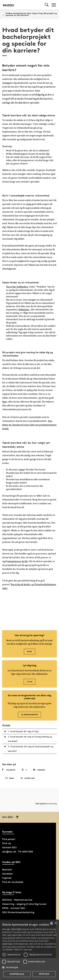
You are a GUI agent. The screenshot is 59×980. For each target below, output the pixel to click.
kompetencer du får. (18, 562)
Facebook (9, 770)
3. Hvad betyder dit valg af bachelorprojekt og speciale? (31, 749)
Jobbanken (24, 310)
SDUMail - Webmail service (17, 900)
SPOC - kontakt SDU (14, 908)
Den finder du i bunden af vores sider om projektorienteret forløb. (29, 425)
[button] (29, 968)
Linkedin (39, 770)
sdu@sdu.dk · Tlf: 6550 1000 (18, 852)
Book (29, 651)
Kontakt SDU (9, 847)
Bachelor (7, 870)
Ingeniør (7, 878)
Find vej (7, 843)
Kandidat (7, 874)
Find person (9, 839)
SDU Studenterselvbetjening (18, 912)
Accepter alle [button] (17, 974)
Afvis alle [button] (44, 974)
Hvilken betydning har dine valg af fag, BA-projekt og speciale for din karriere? (31, 14)
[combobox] (52, 923)
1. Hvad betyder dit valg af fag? (23, 731)
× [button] (56, 923)
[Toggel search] (47, 5)
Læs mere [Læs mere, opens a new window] (28, 950)
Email (10, 778)
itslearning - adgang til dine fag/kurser (24, 904)
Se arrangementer (29, 715)
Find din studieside (13, 882)
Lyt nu (30, 682)
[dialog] (29, 950)
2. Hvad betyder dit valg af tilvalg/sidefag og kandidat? (30, 739)
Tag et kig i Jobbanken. (17, 287)
